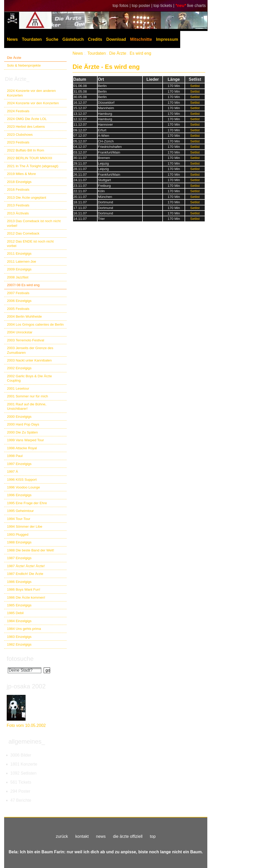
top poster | (143, 6)
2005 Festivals (18, 309)
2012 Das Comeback (23, 233)
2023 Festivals (18, 142)
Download (116, 39)
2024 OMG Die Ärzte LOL (27, 119)
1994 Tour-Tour (19, 519)
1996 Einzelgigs (19, 495)
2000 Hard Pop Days (23, 424)
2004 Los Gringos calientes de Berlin (35, 324)
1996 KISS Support (22, 480)
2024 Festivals (18, 111)
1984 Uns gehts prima (24, 629)
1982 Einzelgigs (19, 644)
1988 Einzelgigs (19, 542)
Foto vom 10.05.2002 (26, 725)
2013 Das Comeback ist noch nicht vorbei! (34, 223)
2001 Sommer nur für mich (27, 396)
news (101, 836)
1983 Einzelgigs (19, 637)
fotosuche (20, 659)
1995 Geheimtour (20, 511)
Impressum (167, 39)
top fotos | (122, 6)
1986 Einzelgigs (19, 582)
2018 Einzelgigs (19, 182)
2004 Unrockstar (20, 332)
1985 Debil (15, 613)
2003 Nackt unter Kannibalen (29, 360)
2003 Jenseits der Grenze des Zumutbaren (30, 350)
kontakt (82, 836)
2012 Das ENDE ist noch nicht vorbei (30, 244)
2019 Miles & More (21, 174)
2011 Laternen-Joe (22, 262)
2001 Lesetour (18, 388)
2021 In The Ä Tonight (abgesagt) (33, 166)
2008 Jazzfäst (18, 277)
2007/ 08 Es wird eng (23, 285)
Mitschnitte (141, 39)
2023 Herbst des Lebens (26, 127)
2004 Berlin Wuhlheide (24, 316)
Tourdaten (32, 39)
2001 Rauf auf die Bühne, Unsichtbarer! (27, 406)
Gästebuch (73, 39)
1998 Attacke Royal (22, 448)
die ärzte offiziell (128, 836)
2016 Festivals (18, 190)
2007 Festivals (18, 293)
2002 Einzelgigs (19, 368)
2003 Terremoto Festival (26, 340)
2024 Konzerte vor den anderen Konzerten (31, 93)
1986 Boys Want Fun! (24, 589)
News (12, 39)
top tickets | (165, 6)
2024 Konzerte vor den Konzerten (33, 103)
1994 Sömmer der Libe (25, 527)
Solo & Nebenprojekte (24, 65)
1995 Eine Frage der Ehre (27, 503)
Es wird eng (140, 53)
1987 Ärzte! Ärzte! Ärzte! (26, 566)
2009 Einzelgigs (19, 269)
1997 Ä (13, 472)
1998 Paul (15, 456)
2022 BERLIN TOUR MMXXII (30, 158)
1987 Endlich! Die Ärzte (25, 574)
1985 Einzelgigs (19, 605)
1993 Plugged (18, 535)
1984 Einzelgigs (19, 621)
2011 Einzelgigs (19, 254)
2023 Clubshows (20, 135)
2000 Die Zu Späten (22, 432)
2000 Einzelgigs (19, 417)
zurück (62, 836)
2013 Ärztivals (18, 213)
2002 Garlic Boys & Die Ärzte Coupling (29, 378)
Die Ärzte (14, 58)
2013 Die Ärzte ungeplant (27, 198)
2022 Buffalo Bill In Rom (26, 150)
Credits (95, 39)
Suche (52, 39)
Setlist (195, 86)
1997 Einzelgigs (19, 464)
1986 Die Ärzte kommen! (26, 597)
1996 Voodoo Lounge (23, 487)
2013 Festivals (18, 205)
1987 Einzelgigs (19, 558)
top (153, 836)
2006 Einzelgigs (19, 301)
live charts (196, 6)
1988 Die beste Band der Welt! (31, 550)
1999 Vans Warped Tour (25, 440)
